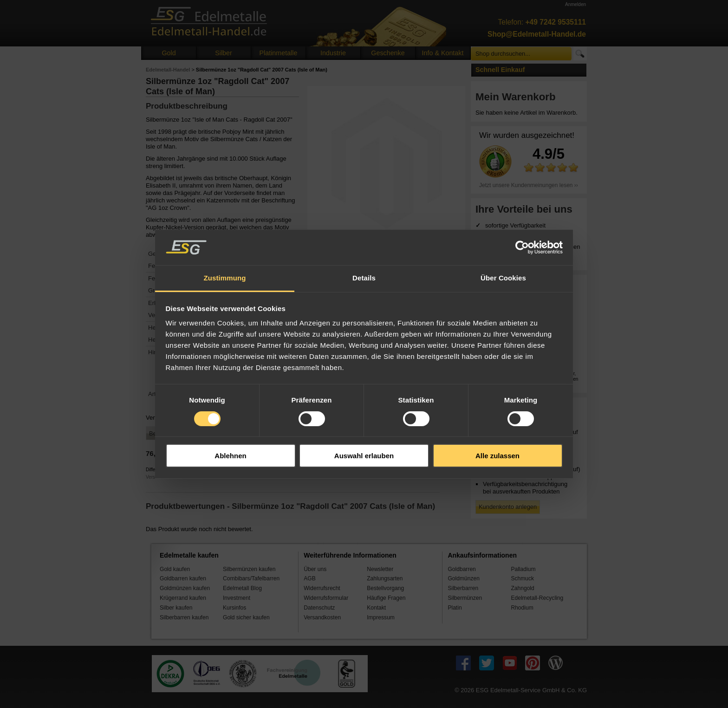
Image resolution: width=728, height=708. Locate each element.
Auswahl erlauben (364, 456)
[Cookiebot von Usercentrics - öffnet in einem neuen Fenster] (522, 247)
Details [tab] (364, 278)
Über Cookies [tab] (503, 278)
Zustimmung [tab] (225, 278)
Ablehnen (230, 456)
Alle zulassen (497, 456)
